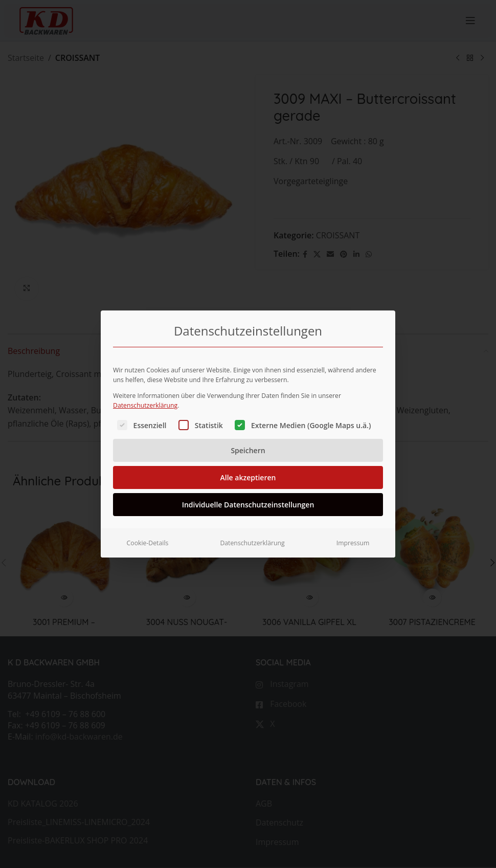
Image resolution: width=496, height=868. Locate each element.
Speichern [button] (248, 447)
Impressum (353, 540)
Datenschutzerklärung (145, 402)
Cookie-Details (148, 540)
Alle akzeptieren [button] (248, 474)
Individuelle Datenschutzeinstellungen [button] (248, 502)
